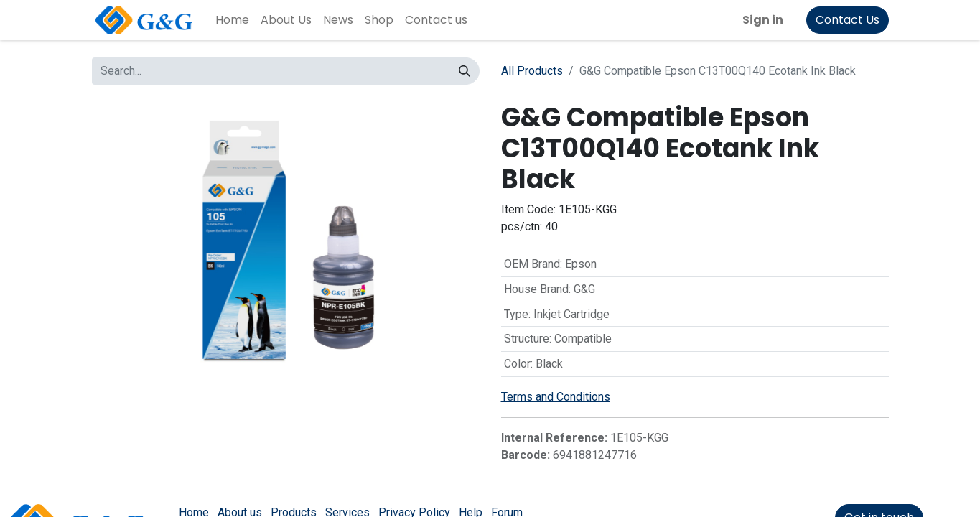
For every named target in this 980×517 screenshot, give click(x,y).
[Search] (465, 71)
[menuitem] (232, 20)
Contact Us (848, 20)
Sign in (763, 20)
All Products (532, 71)
